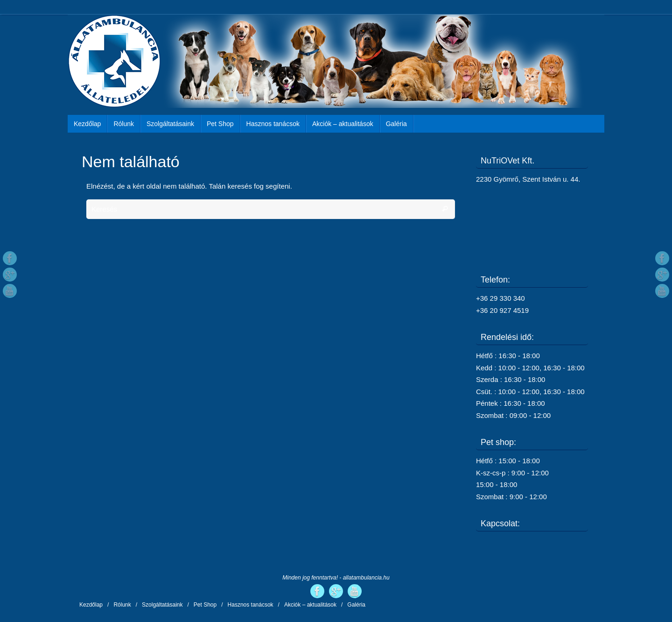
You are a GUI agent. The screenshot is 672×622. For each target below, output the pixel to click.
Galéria (356, 605)
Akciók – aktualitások (310, 605)
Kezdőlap (91, 605)
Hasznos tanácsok (251, 605)
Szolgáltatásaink (162, 605)
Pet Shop (205, 605)
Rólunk (122, 605)
